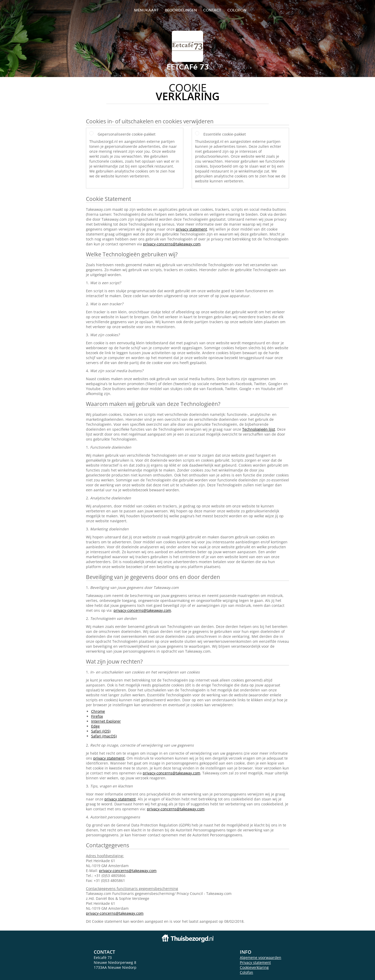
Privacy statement (255, 962)
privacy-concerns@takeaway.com (172, 244)
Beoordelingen (181, 10)
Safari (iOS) (101, 731)
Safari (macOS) (104, 736)
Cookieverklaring (254, 967)
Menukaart (146, 10)
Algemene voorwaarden (261, 957)
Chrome (98, 711)
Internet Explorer (106, 721)
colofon (237, 10)
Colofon (246, 972)
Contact (212, 10)
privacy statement (191, 229)
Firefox (97, 716)
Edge (95, 726)
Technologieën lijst (259, 429)
